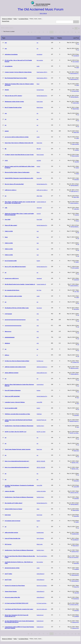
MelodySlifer (76, 109)
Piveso (77, 221)
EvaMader (76, 569)
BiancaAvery (76, 545)
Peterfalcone (76, 599)
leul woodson (76, 61)
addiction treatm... (75, 368)
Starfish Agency (75, 551)
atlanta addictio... (75, 374)
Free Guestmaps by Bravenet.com (40, 5)
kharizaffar (76, 481)
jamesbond (76, 280)
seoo (78, 397)
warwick (77, 215)
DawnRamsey (76, 540)
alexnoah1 (77, 179)
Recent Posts (6, 21)
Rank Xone (76, 132)
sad (78, 232)
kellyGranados (76, 268)
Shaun (78, 173)
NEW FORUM (43, 13)
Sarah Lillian (76, 103)
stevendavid (76, 56)
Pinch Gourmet (75, 156)
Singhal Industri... (75, 97)
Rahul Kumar (76, 510)
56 (72, 32)
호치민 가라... (75, 462)
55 (68, 32)
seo (78, 44)
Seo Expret (76, 309)
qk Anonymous (75, 91)
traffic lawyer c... (75, 191)
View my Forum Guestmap (43, 4)
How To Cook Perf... (74, 557)
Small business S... (75, 73)
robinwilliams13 (75, 575)
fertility (77, 262)
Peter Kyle (76, 587)
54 (64, 32)
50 (47, 32)
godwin (77, 168)
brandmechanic (75, 534)
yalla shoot (76, 209)
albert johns (76, 197)
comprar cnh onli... (75, 492)
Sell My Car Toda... (74, 433)
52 (56, 32)
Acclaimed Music (23, 19)
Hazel (78, 85)
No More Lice (76, 362)
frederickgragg (75, 622)
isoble (78, 67)
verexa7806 (76, 487)
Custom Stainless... (74, 203)
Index (15, 19)
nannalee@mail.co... (74, 421)
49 (43, 32)
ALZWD (77, 162)
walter (77, 138)
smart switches (75, 144)
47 (35, 32)
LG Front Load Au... (74, 604)
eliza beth (77, 593)
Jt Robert (77, 150)
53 (60, 32)
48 (39, 32)
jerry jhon (77, 291)
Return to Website (7, 19)
